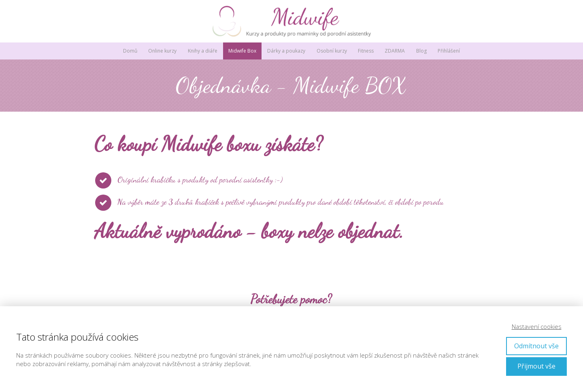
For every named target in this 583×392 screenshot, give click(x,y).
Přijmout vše (536, 366)
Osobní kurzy (332, 51)
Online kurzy (162, 51)
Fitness (366, 51)
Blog (421, 51)
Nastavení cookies (537, 326)
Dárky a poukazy (286, 51)
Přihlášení (449, 51)
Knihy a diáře (203, 51)
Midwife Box (242, 51)
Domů (130, 51)
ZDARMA (395, 51)
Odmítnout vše (536, 346)
